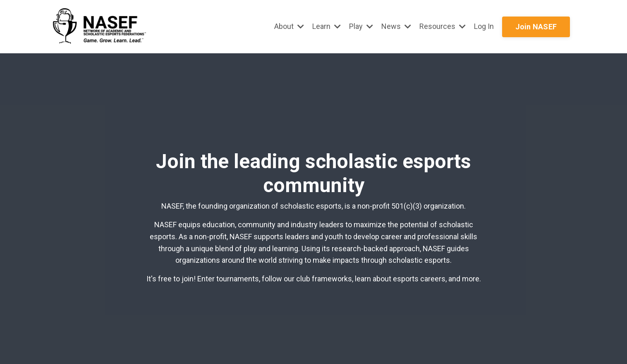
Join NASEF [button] (536, 27)
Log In (484, 26)
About (289, 26)
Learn (327, 26)
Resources (443, 26)
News (396, 26)
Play (361, 26)
